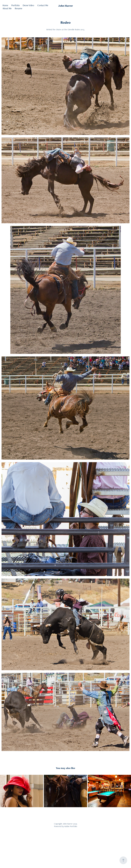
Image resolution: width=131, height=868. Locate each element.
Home (5, 5)
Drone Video (28, 5)
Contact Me (43, 5)
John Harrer (66, 6)
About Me (7, 8)
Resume (19, 8)
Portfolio (16, 5)
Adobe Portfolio (71, 826)
